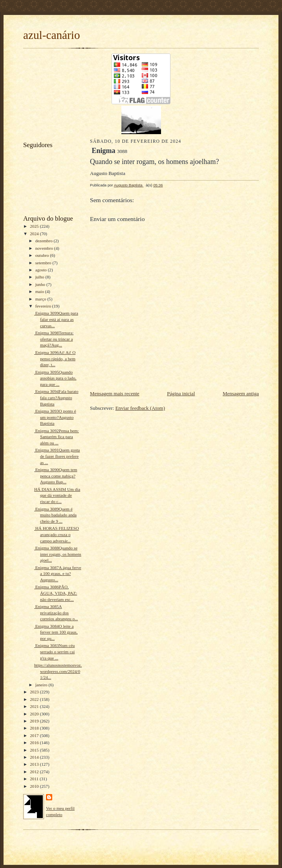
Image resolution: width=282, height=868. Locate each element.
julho (40, 277)
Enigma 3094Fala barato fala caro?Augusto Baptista (56, 397)
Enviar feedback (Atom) (140, 408)
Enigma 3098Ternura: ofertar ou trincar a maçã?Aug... (54, 339)
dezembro (45, 241)
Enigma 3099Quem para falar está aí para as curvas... (56, 319)
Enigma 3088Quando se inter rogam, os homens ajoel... (58, 554)
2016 (35, 743)
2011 (35, 779)
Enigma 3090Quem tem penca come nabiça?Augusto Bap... (56, 476)
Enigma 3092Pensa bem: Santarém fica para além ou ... (57, 437)
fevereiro (44, 306)
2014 (35, 757)
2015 (35, 750)
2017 (35, 735)
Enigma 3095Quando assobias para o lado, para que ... (55, 378)
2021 (35, 706)
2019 (35, 721)
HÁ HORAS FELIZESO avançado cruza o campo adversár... (57, 534)
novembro (45, 248)
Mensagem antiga (241, 393)
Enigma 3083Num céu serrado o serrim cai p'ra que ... (54, 651)
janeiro (42, 685)
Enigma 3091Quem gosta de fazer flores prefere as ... (57, 456)
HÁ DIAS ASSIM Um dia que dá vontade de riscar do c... (57, 495)
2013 (35, 764)
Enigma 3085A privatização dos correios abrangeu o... (56, 613)
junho (41, 284)
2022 (35, 699)
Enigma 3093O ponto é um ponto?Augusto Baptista (55, 417)
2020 (35, 714)
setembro (44, 263)
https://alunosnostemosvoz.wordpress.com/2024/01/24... (58, 671)
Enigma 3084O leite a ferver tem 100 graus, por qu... (56, 632)
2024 (35, 234)
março (41, 299)
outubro (43, 255)
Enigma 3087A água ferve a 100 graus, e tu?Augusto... (58, 574)
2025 (35, 226)
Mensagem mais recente (115, 393)
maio (40, 291)
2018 (35, 728)
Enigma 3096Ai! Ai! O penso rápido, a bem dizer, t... (55, 358)
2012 (35, 772)
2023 (35, 692)
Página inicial (181, 393)
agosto (42, 270)
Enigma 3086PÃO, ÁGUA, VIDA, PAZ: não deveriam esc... (56, 593)
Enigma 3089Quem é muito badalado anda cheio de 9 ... (55, 515)
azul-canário (52, 35)
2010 (35, 786)
